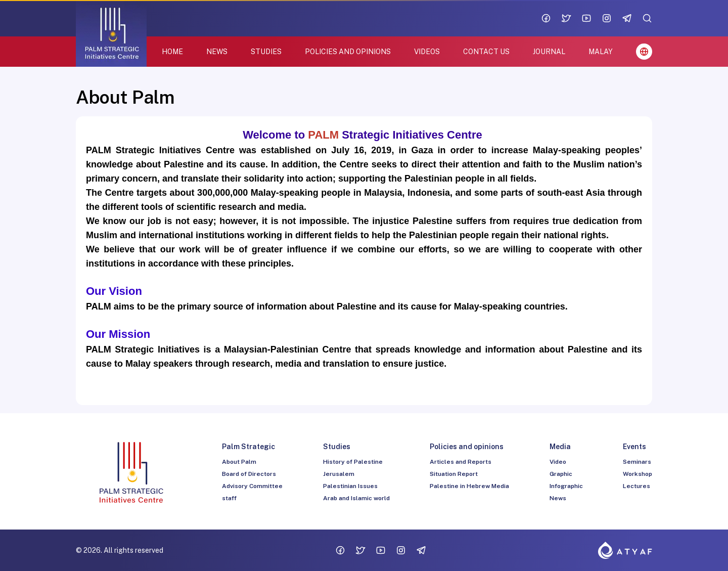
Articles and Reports (461, 462)
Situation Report (454, 474)
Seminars (637, 462)
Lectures (636, 486)
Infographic (566, 486)
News (558, 498)
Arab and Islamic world (356, 498)
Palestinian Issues (350, 486)
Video (558, 462)
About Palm (239, 462)
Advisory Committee (252, 486)
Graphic (561, 474)
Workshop (638, 474)
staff (229, 498)
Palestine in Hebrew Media (469, 486)
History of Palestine (353, 462)
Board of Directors (249, 474)
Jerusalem (339, 474)
